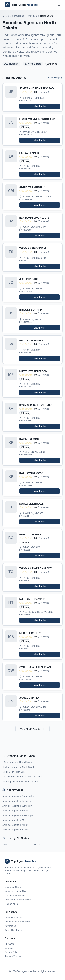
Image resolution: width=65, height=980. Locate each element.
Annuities (32, 16)
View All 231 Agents (32, 729)
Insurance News (13, 887)
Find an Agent (12, 904)
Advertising (10, 926)
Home (6, 16)
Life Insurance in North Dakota (17, 762)
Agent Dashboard (13, 930)
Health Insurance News (16, 891)
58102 (37, 845)
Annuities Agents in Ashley (16, 830)
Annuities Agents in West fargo (18, 815)
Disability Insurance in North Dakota (20, 781)
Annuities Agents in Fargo (15, 811)
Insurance (19, 16)
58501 (5, 845)
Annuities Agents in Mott (14, 820)
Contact (9, 948)
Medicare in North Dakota (15, 772)
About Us (9, 944)
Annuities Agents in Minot (15, 825)
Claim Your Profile (14, 918)
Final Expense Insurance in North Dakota (22, 777)
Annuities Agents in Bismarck (17, 801)
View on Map (55, 78)
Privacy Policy (12, 952)
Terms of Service (13, 956)
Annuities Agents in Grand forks (18, 796)
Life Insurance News (15, 895)
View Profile (40, 106)
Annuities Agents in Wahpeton (17, 806)
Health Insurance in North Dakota (19, 767)
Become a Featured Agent (18, 922)
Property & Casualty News (18, 900)
